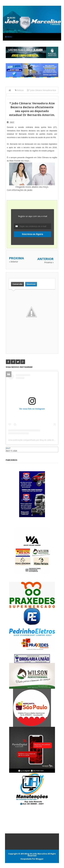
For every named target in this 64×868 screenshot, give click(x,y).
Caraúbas (10, 453)
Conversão (17, 284)
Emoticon (31, 284)
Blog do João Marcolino (36, 854)
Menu (9, 37)
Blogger (40, 859)
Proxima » (49, 262)
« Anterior (14, 262)
